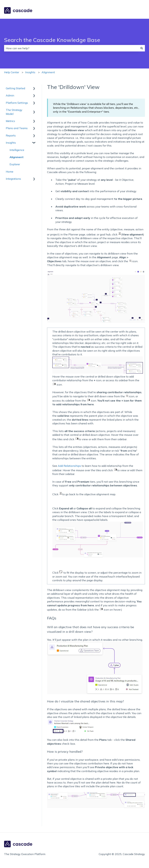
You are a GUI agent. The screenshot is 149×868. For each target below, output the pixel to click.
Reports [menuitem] (11, 135)
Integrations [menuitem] (13, 179)
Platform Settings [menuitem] (17, 103)
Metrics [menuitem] (10, 121)
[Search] (142, 48)
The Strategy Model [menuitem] (14, 112)
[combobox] (71, 48)
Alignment (48, 72)
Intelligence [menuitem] (17, 150)
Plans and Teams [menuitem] (17, 128)
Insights (30, 72)
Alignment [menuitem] (17, 157)
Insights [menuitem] (11, 143)
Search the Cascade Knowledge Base (52, 40)
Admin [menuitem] (10, 95)
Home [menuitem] (10, 172)
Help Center (12, 72)
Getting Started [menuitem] (15, 88)
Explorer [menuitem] (15, 164)
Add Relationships (69, 466)
